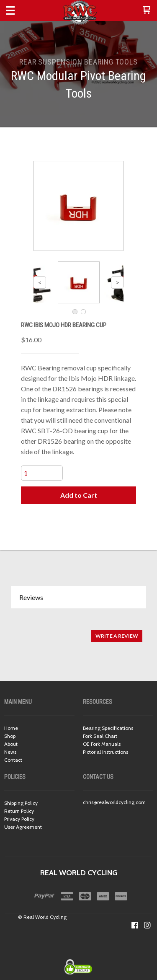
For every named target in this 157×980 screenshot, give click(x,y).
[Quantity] (42, 473)
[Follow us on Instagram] (147, 925)
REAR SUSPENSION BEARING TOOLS (78, 62)
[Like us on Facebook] (135, 925)
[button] (147, 10)
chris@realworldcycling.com (114, 802)
